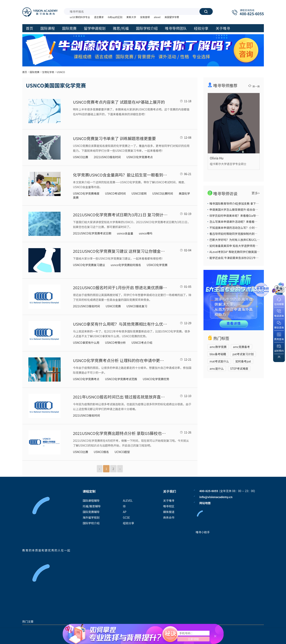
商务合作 (169, 517)
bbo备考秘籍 (218, 354)
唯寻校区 (169, 506)
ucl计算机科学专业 (80, 17)
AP (125, 512)
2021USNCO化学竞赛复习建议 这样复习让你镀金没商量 (120, 251)
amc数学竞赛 (218, 347)
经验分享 (129, 523)
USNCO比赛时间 (163, 193)
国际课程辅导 (91, 501)
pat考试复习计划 (243, 354)
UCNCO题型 (122, 452)
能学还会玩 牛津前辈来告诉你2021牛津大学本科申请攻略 (245, 258)
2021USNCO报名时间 (107, 157)
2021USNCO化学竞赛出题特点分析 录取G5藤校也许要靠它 (120, 433)
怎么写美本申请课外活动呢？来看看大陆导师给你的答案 (245, 222)
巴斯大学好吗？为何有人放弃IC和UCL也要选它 (239, 240)
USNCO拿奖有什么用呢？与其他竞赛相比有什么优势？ (120, 324)
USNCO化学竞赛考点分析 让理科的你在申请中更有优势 (120, 360)
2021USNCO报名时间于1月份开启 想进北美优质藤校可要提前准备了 (120, 287)
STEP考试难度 (239, 368)
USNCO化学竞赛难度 (86, 193)
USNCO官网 (139, 193)
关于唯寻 (169, 501)
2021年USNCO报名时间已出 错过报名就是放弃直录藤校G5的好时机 (120, 397)
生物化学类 (48, 72)
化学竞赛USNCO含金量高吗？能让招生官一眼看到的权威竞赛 (120, 175)
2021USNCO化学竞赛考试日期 (92, 233)
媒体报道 (169, 512)
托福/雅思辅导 (92, 506)
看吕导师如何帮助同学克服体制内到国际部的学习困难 (243, 234)
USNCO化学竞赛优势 (156, 379)
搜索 (206, 11)
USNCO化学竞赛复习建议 (89, 265)
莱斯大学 (131, 17)
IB (124, 506)
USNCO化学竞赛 (157, 265)
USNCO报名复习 (137, 306)
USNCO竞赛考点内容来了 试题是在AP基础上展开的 (119, 102)
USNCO (61, 72)
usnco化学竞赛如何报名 (126, 265)
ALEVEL (128, 501)
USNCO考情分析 (115, 343)
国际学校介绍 (91, 523)
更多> (256, 193)
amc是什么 (217, 368)
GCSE (126, 517)
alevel (157, 17)
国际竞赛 (35, 72)
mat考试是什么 (219, 361)
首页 (25, 72)
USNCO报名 (101, 452)
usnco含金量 (125, 233)
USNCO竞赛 (113, 306)
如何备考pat (243, 361)
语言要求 (99, 17)
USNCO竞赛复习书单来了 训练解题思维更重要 (115, 138)
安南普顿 (145, 17)
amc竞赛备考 (242, 347)
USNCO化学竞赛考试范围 (121, 379)
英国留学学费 (172, 17)
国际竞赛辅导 (91, 512)
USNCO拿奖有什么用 (86, 343)
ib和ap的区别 (115, 17)
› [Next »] (120, 469)
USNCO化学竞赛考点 (140, 157)
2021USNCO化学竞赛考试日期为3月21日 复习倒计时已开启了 (120, 215)
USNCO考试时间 (115, 193)
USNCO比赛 (81, 157)
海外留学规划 (91, 517)
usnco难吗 (146, 233)
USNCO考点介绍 (142, 343)
